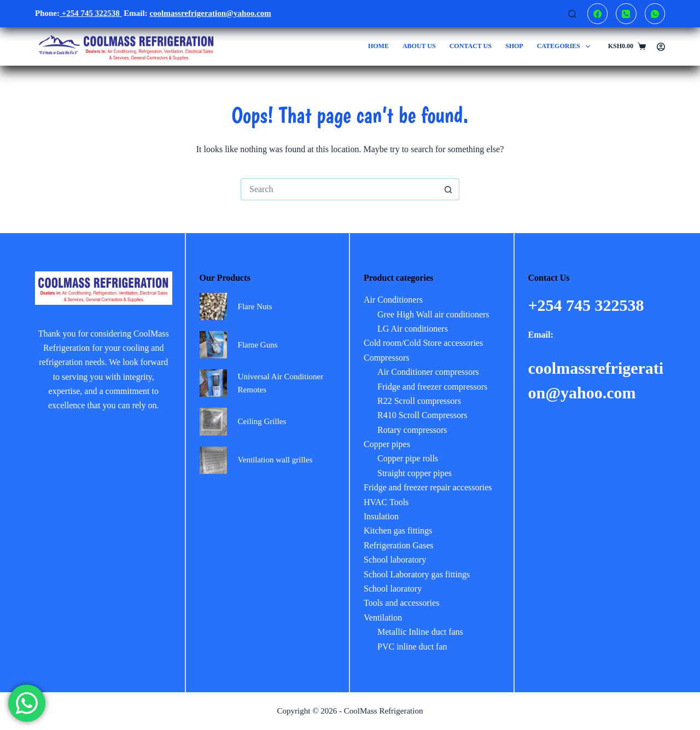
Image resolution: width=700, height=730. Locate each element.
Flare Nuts (255, 306)
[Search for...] (339, 189)
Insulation (381, 516)
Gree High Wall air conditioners (433, 314)
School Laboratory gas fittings (417, 574)
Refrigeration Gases (399, 545)
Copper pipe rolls (408, 458)
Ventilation (383, 618)
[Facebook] (598, 14)
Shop (514, 46)
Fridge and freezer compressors (432, 387)
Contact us (471, 46)
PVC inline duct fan (412, 647)
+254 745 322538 (91, 13)
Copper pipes (387, 444)
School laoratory (393, 589)
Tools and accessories (401, 603)
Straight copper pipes (415, 473)
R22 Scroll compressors (419, 401)
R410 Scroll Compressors (422, 415)
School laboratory (395, 560)
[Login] (661, 47)
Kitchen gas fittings (398, 531)
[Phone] (626, 14)
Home (378, 46)
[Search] (572, 14)
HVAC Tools (386, 502)
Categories (566, 47)
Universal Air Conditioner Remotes (281, 383)
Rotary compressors (412, 430)
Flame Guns (258, 345)
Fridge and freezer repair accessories (428, 487)
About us (419, 46)
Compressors (387, 358)
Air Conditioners (393, 300)
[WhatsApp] (655, 14)
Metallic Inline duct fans (420, 632)
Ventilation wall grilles (275, 460)
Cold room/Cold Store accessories (423, 343)
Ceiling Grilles (262, 421)
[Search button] (448, 189)
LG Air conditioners (413, 329)
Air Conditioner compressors (428, 372)
